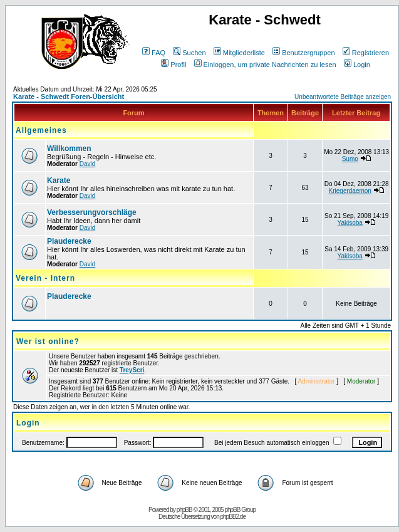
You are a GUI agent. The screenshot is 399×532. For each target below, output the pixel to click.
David (88, 164)
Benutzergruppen (303, 53)
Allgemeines (41, 130)
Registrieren (366, 53)
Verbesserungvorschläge (92, 212)
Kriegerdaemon (350, 191)
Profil (174, 65)
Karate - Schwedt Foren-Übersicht (69, 96)
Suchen (189, 53)
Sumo (350, 159)
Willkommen (69, 149)
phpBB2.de (233, 517)
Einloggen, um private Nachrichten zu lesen (265, 65)
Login (357, 65)
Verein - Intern (45, 278)
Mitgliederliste (239, 53)
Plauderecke (69, 241)
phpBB (184, 510)
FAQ (154, 53)
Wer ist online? (48, 342)
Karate (59, 180)
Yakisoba (350, 223)
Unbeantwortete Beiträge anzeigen (343, 97)
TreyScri (132, 370)
